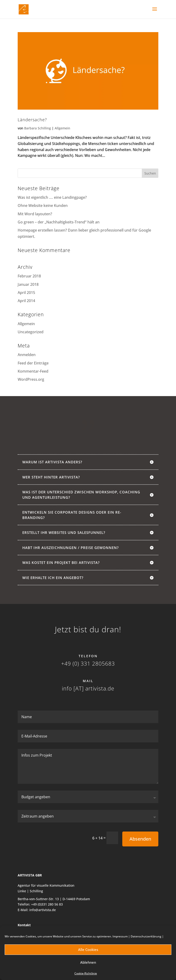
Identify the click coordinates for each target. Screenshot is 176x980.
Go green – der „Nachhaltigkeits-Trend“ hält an (59, 222)
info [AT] (73, 688)
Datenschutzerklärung (146, 936)
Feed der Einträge (33, 363)
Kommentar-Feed (33, 371)
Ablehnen (88, 962)
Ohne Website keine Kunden (43, 205)
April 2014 (26, 301)
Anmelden (27, 355)
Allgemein (62, 128)
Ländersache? (32, 120)
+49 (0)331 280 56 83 (47, 904)
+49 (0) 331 (76, 663)
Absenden (140, 839)
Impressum (120, 936)
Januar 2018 (28, 284)
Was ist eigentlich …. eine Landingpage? (52, 197)
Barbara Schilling (38, 128)
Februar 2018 (29, 276)
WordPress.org (31, 379)
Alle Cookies (88, 950)
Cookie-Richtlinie (86, 973)
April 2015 (26, 293)
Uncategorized (31, 332)
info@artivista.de (43, 910)
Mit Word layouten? (35, 214)
